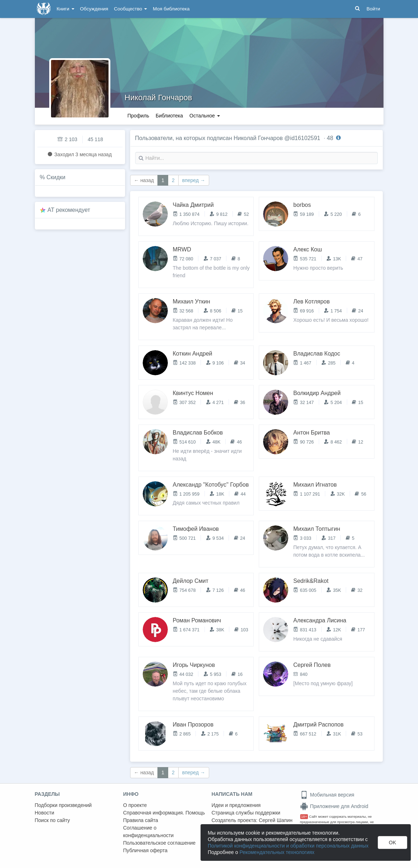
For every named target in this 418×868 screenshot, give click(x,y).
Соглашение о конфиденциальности (149, 832)
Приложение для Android (334, 806)
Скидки (56, 177)
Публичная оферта (146, 850)
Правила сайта (141, 820)
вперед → (194, 180)
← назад (144, 180)
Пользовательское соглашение (160, 843)
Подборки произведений (63, 805)
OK (392, 843)
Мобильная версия (327, 795)
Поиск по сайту (52, 820)
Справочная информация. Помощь (164, 813)
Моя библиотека (171, 9)
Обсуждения (94, 9)
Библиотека (169, 116)
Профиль (138, 116)
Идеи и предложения (236, 805)
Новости (45, 813)
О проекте (135, 805)
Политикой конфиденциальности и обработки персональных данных (288, 846)
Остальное (205, 116)
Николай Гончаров (159, 98)
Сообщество (130, 9)
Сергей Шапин (276, 820)
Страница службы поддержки (246, 813)
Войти (373, 9)
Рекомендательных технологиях (277, 852)
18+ (304, 816)
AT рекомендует (69, 210)
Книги (66, 9)
